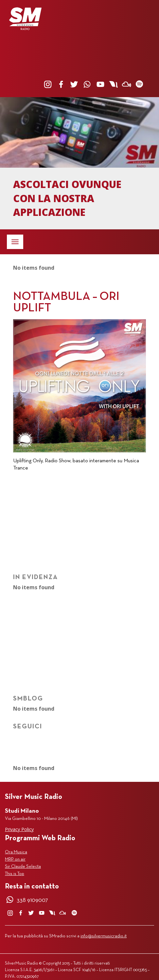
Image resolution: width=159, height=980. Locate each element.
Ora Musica (16, 852)
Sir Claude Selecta (23, 867)
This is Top (15, 874)
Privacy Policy (19, 829)
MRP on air (15, 859)
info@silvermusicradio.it (104, 936)
